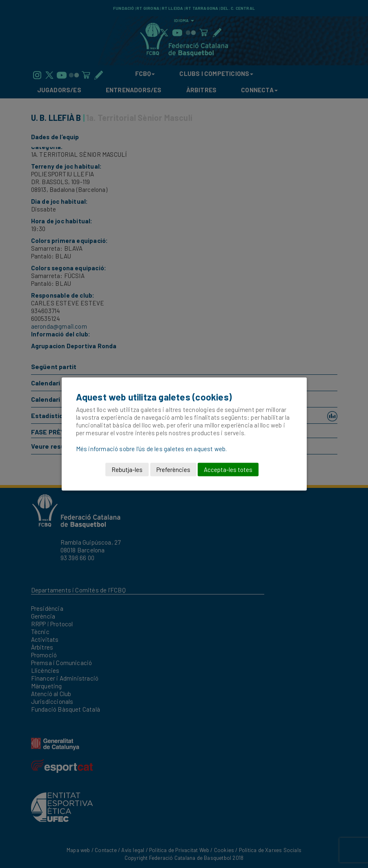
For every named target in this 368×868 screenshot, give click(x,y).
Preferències (173, 470)
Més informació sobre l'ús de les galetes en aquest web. (152, 449)
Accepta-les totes (228, 470)
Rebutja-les (127, 470)
